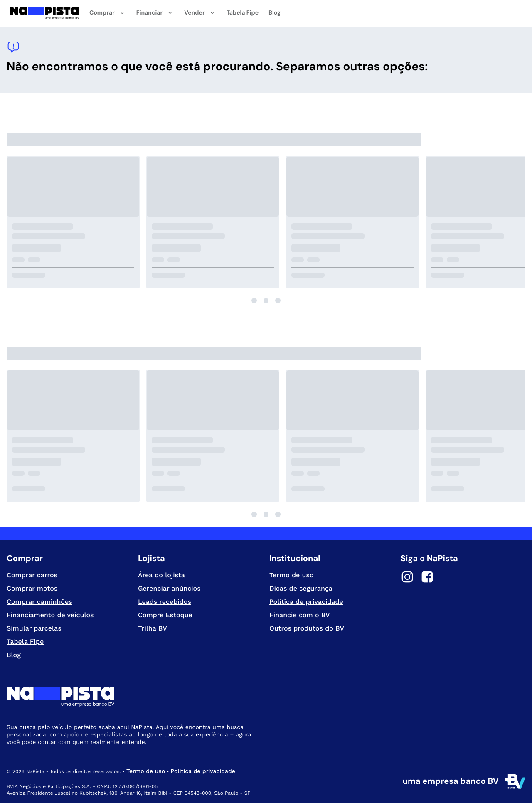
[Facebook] (427, 578)
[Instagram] (407, 578)
